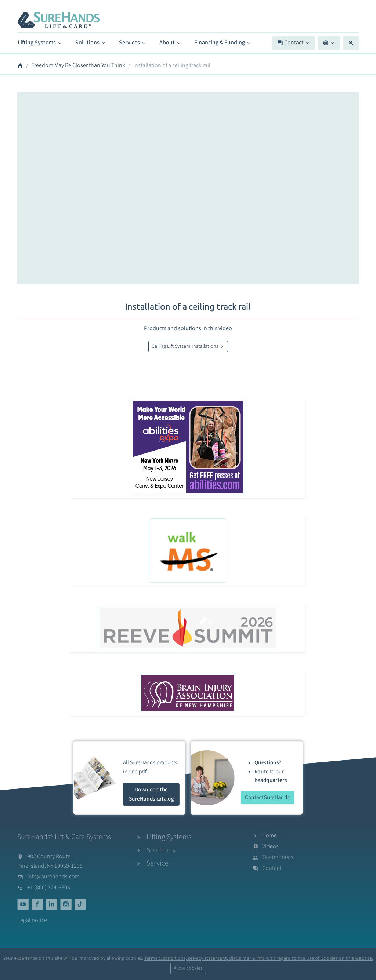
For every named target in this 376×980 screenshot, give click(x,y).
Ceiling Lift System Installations (188, 346)
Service (158, 863)
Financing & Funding (223, 43)
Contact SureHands (267, 797)
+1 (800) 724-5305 (49, 888)
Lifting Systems (40, 43)
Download (151, 794)
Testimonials (278, 857)
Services (133, 43)
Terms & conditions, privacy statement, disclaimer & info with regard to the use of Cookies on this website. (259, 958)
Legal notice (32, 920)
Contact (294, 43)
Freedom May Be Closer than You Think (78, 65)
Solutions (91, 43)
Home (270, 835)
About (171, 43)
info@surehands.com (53, 877)
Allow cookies (188, 968)
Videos (270, 846)
